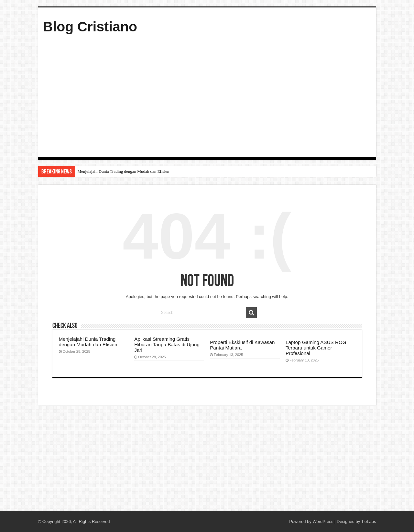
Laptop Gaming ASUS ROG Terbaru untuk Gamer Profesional (316, 348)
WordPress (323, 521)
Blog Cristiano (90, 27)
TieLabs (369, 521)
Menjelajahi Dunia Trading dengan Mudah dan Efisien (124, 171)
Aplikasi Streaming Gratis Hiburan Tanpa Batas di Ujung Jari (167, 344)
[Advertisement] (207, 94)
